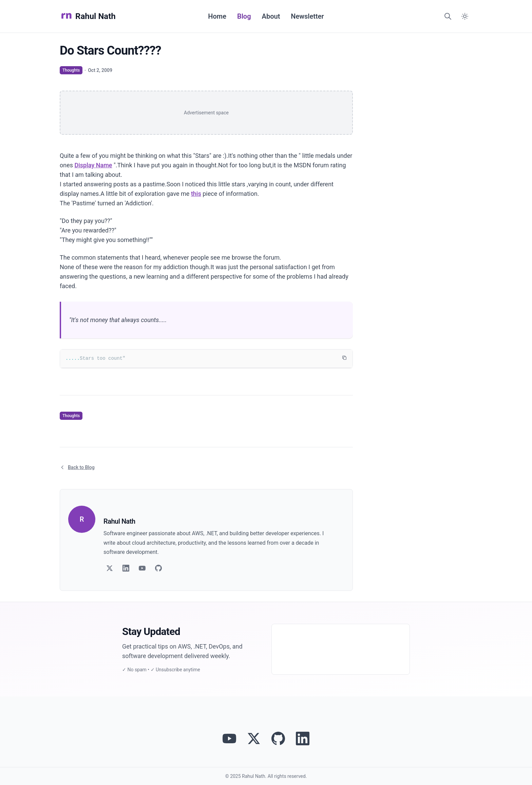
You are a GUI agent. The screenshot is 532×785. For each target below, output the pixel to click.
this (196, 194)
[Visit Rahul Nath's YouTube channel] (229, 739)
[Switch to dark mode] (465, 16)
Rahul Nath (88, 16)
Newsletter (307, 16)
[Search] (448, 16)
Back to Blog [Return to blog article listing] (77, 467)
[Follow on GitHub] (158, 568)
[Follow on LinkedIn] (126, 568)
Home (217, 16)
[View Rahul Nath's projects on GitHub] (278, 739)
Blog (244, 16)
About (271, 16)
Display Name (93, 165)
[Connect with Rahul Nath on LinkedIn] (303, 739)
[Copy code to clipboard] (344, 358)
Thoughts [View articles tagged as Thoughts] (71, 70)
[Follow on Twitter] (110, 568)
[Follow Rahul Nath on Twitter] (254, 739)
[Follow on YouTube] (142, 568)
